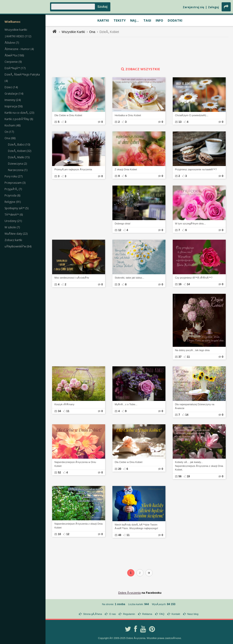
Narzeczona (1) (18, 170)
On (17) (9, 132)
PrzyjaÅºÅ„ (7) (13, 189)
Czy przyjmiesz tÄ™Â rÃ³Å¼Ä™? (194, 278)
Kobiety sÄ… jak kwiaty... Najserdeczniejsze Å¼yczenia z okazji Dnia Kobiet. (199, 466)
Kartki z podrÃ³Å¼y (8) (19, 119)
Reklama (147, 614)
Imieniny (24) (13, 100)
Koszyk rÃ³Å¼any (64, 404)
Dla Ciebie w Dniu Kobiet (68, 115)
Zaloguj (213, 7)
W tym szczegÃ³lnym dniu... (190, 224)
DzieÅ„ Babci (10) (19, 145)
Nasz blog (193, 614)
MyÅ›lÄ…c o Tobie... (126, 404)
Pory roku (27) (14, 176)
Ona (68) (10, 138)
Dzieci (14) (11, 87)
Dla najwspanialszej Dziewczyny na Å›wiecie (195, 406)
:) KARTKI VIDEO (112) (18, 36)
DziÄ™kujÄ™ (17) (15, 68)
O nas (113, 614)
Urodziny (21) (13, 221)
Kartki (103, 20)
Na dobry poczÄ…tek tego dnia (192, 350)
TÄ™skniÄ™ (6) (14, 215)
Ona (92, 32)
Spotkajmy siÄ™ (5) (16, 208)
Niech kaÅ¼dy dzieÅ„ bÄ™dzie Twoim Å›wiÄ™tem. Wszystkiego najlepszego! (136, 527)
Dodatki (175, 20)
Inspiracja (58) (14, 106)
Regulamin (129, 614)
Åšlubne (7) (12, 43)
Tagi (147, 20)
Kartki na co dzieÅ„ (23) (19, 113)
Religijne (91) (13, 202)
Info (159, 20)
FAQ (162, 614)
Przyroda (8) (12, 195)
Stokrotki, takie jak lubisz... (129, 278)
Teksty (120, 20)
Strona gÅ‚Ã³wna (93, 614)
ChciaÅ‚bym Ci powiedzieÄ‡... (192, 115)
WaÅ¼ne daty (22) (16, 234)
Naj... (134, 20)
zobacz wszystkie (140, 69)
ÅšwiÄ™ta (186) (14, 55)
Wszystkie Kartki (73, 32)
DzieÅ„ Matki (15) (19, 157)
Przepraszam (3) (15, 183)
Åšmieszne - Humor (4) (19, 49)
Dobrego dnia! (123, 224)
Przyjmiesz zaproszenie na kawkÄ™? (196, 169)
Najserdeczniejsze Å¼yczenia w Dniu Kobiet (75, 464)
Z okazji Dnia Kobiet (126, 169)
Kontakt (176, 614)
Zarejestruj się (193, 7)
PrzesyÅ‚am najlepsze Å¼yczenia (73, 169)
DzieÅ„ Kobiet (109, 32)
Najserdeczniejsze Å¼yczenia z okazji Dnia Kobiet (79, 526)
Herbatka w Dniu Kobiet (128, 115)
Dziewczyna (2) (17, 164)
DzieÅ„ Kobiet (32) (20, 151)
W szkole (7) (12, 227)
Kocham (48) (13, 125)
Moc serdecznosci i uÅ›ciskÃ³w (72, 278)
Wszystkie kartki (16, 30)
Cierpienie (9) (13, 62)
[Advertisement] (140, 52)
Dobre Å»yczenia (129, 593)
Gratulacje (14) (14, 94)
